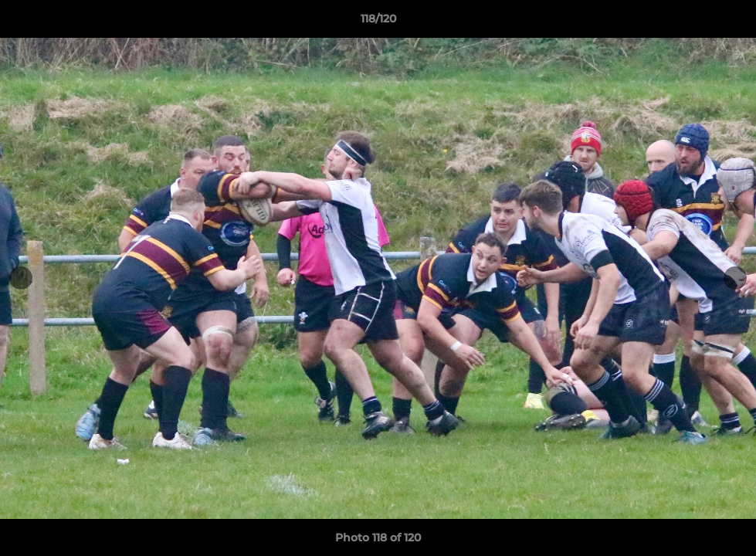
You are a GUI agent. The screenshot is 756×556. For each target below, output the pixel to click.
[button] (728, 22)
